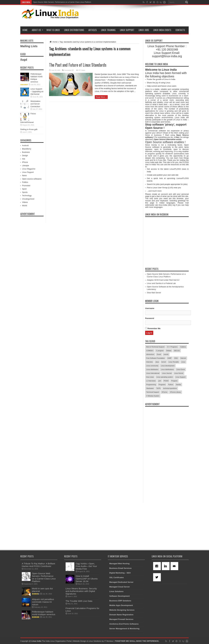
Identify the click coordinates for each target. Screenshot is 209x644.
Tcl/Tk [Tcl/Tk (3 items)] (158, 388)
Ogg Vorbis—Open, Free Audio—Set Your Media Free (86, 566)
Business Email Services (120, 568)
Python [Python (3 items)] (171, 385)
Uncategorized (28, 199)
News (24, 176)
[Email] (175, 566)
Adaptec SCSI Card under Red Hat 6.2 (163, 280)
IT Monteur (109, 641)
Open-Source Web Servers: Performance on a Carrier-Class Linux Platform (62, 2)
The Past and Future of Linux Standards (78, 65)
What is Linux (53, 30)
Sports (25, 192)
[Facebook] (157, 566)
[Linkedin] (166, 566)
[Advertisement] (136, 16)
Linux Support (127, 30)
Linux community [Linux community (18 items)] (152, 366)
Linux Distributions (74, 30)
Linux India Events (162, 30)
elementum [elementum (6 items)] (150, 354)
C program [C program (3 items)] (160, 351)
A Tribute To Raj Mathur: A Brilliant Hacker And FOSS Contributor (38, 565)
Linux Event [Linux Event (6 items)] (181, 369)
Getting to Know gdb (29, 129)
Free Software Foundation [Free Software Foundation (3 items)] (156, 358)
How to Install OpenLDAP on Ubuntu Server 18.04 (87, 579)
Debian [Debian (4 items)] (169, 351)
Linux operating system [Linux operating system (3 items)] (165, 377)
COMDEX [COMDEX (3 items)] (150, 351)
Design (25, 155)
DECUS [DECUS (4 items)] (177, 351)
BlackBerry (27, 149)
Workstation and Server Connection (35, 104)
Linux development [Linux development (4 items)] (168, 366)
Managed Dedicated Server (121, 582)
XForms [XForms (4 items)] (165, 392)
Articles (93, 30)
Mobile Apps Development (121, 605)
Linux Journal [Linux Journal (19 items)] (167, 373)
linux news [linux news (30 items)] (150, 377)
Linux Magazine (29, 169)
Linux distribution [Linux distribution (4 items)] (152, 369)
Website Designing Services (122, 610)
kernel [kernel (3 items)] (164, 362)
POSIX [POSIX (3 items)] (166, 381)
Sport (24, 189)
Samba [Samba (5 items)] (178, 385)
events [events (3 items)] (166, 354)
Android (25, 145)
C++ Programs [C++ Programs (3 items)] (172, 347)
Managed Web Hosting (119, 564)
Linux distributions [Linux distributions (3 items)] (167, 369)
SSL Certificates (116, 577)
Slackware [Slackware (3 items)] (150, 388)
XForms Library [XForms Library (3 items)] (175, 392)
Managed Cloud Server (120, 587)
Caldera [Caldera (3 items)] (183, 347)
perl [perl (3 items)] (160, 381)
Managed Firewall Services (121, 619)
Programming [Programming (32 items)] (151, 385)
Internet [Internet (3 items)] (183, 358)
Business (26, 152)
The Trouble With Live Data (79, 601)
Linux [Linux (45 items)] (183, 362)
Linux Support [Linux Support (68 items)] (181, 377)
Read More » (101, 97)
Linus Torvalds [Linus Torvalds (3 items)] (174, 362)
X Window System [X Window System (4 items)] (153, 396)
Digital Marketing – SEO (120, 573)
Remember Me (153, 328)
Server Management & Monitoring (124, 629)
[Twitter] (157, 577)
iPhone (25, 162)
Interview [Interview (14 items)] (149, 362)
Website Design (79, 641)
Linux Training (108, 30)
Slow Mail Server (154, 293)
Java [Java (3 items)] (157, 362)
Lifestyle (26, 165)
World (25, 206)
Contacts (180, 30)
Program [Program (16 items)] (174, 381)
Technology (27, 196)
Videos (25, 202)
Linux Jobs (144, 30)
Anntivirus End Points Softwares (124, 624)
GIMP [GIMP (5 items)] (170, 358)
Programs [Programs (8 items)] (162, 385)
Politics (25, 182)
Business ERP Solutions (120, 601)
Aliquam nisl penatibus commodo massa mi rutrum (43, 602)
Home (25, 30)
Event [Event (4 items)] (159, 354)
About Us (37, 30)
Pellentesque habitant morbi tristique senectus (44, 613)
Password (150, 318)
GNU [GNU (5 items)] (176, 358)
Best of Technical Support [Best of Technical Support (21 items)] (155, 347)
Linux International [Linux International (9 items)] (153, 373)
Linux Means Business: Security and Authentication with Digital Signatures (81, 591)
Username (150, 308)
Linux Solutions (116, 591)
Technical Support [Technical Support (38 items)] (153, 392)
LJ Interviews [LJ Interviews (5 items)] (151, 381)
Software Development (119, 596)
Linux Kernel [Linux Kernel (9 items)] (179, 373)
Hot (24, 159)
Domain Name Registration (121, 615)
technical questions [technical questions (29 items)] (170, 388)
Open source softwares (32, 179)
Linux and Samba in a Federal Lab (161, 283)
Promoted (26, 186)
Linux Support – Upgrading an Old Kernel (37, 91)
